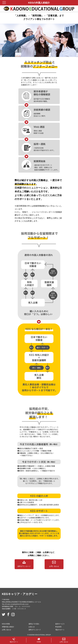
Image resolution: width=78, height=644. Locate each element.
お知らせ (32, 627)
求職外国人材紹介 (8, 627)
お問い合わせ (54, 564)
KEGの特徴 (6, 624)
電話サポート (60, 630)
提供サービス (60, 624)
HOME (39, 640)
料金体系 (58, 627)
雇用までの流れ (34, 624)
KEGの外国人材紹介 (39, 3)
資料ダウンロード (24, 564)
